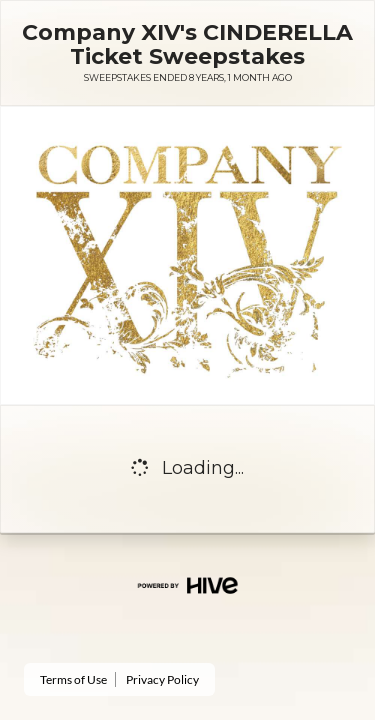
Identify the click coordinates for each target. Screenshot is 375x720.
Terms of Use (73, 679)
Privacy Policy (162, 679)
